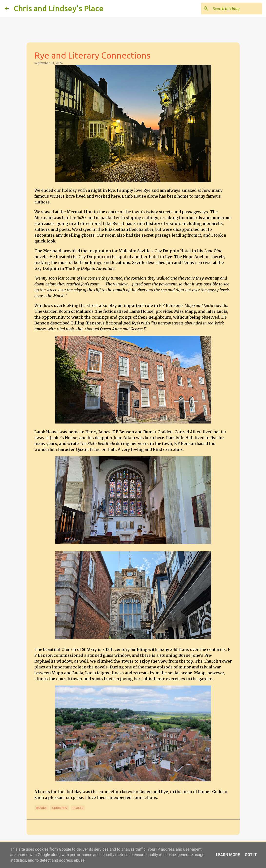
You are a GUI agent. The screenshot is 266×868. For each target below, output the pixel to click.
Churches (60, 808)
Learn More (228, 855)
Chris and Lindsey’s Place (59, 8)
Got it (251, 855)
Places (78, 808)
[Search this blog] (236, 9)
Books (41, 808)
